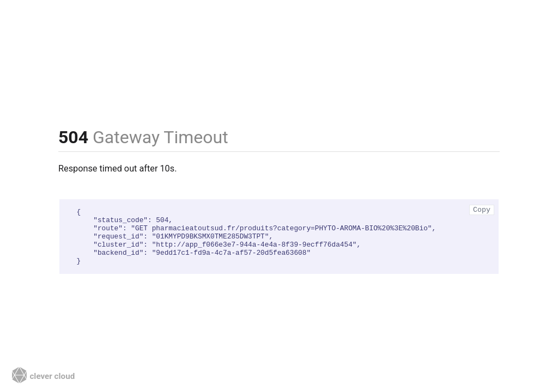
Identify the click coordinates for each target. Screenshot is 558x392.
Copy (482, 210)
